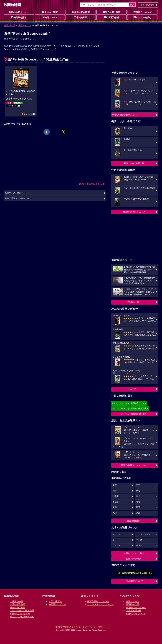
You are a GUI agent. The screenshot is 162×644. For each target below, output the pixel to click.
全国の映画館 (55, 601)
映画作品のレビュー (20, 614)
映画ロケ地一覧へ (134, 559)
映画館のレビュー (57, 604)
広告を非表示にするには (92, 184)
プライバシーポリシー (96, 627)
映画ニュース (50, 17)
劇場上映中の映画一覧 (134, 163)
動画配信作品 (111, 17)
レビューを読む (142, 17)
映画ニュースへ (134, 302)
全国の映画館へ (134, 521)
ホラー (139, 545)
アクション (118, 534)
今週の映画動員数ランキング (125, 115)
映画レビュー (134, 389)
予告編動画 (81, 17)
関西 (115, 491)
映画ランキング (142, 12)
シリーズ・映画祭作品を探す (134, 414)
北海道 (116, 496)
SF (114, 540)
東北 (138, 496)
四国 (138, 507)
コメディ (117, 545)
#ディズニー (118, 408)
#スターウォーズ (120, 403)
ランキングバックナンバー (100, 604)
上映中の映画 (50, 12)
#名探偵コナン (138, 403)
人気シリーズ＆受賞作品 (22, 610)
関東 (138, 485)
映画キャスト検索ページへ (17, 193)
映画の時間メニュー (19, 12)
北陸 (138, 502)
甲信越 (116, 502)
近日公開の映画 (111, 12)
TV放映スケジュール (136, 608)
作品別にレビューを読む (22, 617)
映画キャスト (25, 25)
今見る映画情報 (134, 610)
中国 (115, 507)
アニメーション (143, 534)
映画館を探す (19, 17)
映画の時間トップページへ (17, 199)
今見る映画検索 (147, 5)
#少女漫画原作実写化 (137, 408)
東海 (138, 491)
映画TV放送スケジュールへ (134, 465)
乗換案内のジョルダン (71, 627)
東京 (115, 485)
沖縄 (138, 513)
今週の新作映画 (81, 12)
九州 (115, 513)
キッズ (139, 540)
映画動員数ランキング (98, 601)
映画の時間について (134, 581)
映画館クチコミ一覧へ (134, 553)
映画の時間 (9, 25)
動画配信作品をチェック (134, 212)
